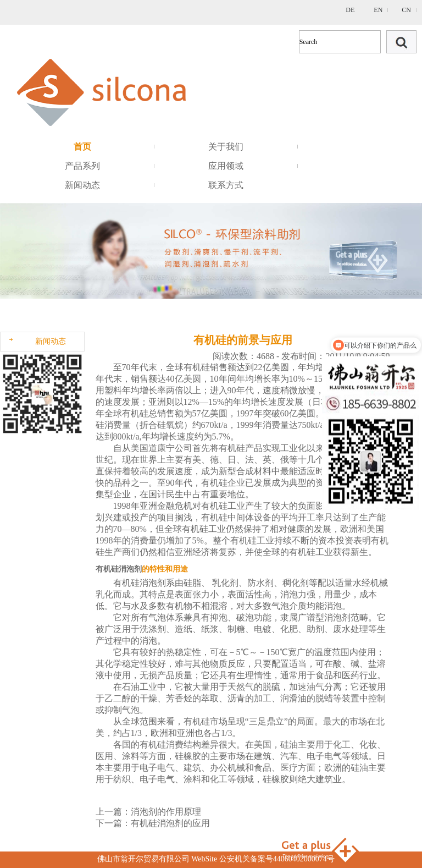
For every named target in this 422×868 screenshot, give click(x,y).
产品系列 (82, 166)
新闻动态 (82, 185)
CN (406, 10)
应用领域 (226, 166)
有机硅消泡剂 (119, 569)
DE (350, 10)
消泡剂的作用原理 (166, 812)
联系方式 (226, 185)
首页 (82, 147)
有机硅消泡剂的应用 (170, 823)
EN (378, 10)
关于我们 (226, 147)
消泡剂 (153, 583)
